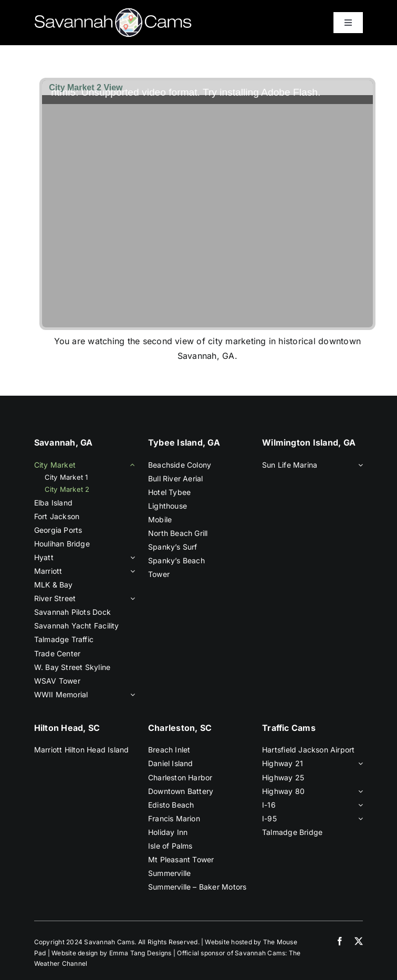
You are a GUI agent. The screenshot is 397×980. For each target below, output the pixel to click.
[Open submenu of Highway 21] (359, 764)
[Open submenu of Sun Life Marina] (359, 465)
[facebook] (340, 941)
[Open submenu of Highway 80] (359, 791)
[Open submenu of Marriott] (131, 571)
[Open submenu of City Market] (131, 465)
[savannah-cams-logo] (113, 12)
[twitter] (359, 941)
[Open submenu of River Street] (131, 599)
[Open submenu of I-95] (359, 819)
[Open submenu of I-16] (359, 805)
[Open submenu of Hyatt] (131, 558)
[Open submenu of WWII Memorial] (131, 695)
